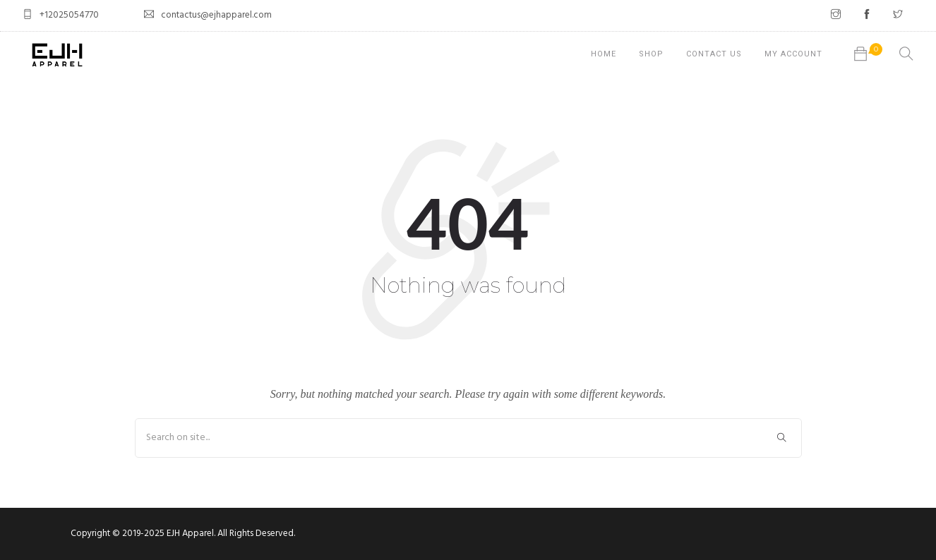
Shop (651, 54)
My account (793, 54)
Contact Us (714, 54)
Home (604, 54)
